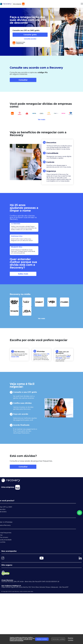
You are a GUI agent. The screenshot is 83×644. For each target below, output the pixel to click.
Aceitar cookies (42, 639)
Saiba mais (23, 274)
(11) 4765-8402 (41, 355)
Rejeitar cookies (71, 639)
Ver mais (42, 120)
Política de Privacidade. (17, 641)
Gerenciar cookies (58, 639)
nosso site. (15, 357)
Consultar (23, 80)
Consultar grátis (30, 35)
